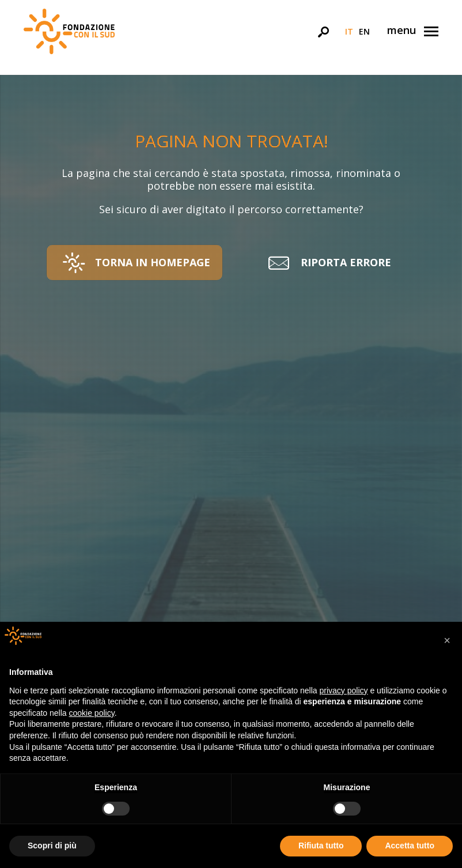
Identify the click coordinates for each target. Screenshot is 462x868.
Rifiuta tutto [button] (321, 846)
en (364, 31)
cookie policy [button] (92, 713)
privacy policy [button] (344, 690)
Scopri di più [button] (52, 846)
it (349, 31)
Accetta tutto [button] (410, 846)
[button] (135, 263)
